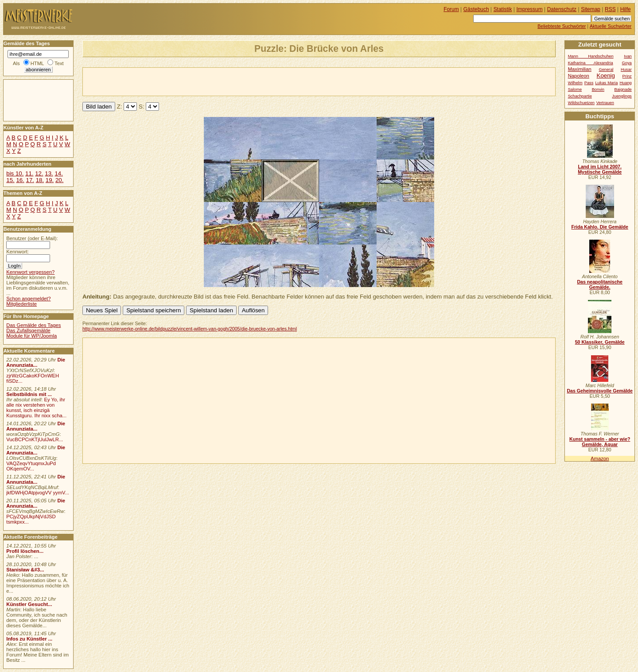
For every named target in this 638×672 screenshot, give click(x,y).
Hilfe (626, 9)
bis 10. (15, 173)
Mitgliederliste (21, 304)
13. (49, 173)
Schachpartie (580, 96)
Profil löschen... (25, 551)
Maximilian (580, 69)
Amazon (600, 458)
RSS (610, 9)
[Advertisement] (187, 81)
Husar (626, 70)
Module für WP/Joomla (31, 336)
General (606, 70)
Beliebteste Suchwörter (562, 26)
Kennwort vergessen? (30, 272)
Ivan (628, 56)
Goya (627, 63)
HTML (37, 63)
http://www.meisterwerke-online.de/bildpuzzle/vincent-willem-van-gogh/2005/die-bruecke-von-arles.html (190, 329)
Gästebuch (476, 9)
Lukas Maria (606, 83)
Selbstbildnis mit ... (29, 394)
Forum (451, 9)
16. (20, 180)
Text (59, 63)
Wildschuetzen (581, 103)
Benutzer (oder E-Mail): (32, 238)
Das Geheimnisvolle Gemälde (600, 391)
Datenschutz (562, 9)
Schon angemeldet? (28, 299)
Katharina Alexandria (591, 63)
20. (59, 180)
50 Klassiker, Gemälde (600, 342)
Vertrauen (605, 103)
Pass (589, 83)
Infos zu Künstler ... (29, 639)
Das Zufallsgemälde (28, 330)
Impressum (530, 9)
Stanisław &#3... (25, 570)
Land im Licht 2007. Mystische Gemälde (600, 169)
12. (39, 173)
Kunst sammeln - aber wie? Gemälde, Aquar (600, 442)
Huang (625, 83)
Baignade (623, 89)
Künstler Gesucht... (29, 604)
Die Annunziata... (36, 362)
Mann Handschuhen (591, 56)
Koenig (606, 76)
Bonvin (598, 89)
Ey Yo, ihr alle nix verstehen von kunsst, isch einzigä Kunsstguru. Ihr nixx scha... (36, 408)
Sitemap (591, 9)
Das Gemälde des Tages (33, 325)
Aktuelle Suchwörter (611, 26)
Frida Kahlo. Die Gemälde (600, 227)
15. (10, 180)
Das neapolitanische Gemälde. (600, 284)
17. (30, 180)
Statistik (503, 9)
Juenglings (622, 96)
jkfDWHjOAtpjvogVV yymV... (38, 493)
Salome (575, 89)
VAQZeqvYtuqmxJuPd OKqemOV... (31, 466)
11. (29, 173)
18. (40, 180)
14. (58, 173)
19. (50, 180)
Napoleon (579, 76)
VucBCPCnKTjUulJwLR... (35, 439)
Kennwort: (18, 252)
